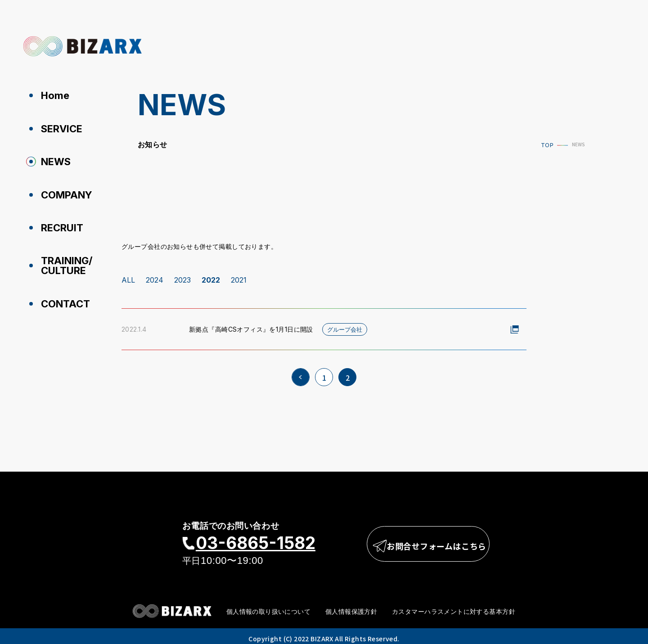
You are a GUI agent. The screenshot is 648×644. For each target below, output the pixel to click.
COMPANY (63, 193)
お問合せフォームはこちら (431, 540)
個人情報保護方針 (351, 607)
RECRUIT (58, 225)
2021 (239, 276)
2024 (155, 276)
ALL (128, 276)
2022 (211, 276)
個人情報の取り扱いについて (268, 607)
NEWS (52, 160)
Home (52, 95)
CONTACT (62, 300)
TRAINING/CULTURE (63, 262)
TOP (544, 145)
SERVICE (58, 128)
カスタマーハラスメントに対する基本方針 (454, 607)
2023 (182, 276)
